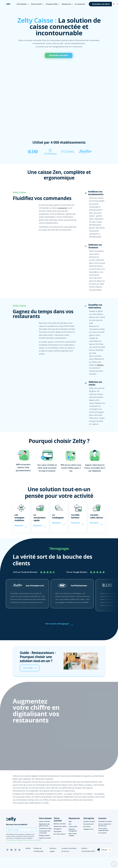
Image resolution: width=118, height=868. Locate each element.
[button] (23, 4)
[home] (8, 4)
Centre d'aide (73, 826)
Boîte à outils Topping (73, 834)
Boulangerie (58, 829)
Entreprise (89, 818)
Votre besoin (45, 818)
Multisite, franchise (60, 824)
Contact (102, 818)
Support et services (45, 838)
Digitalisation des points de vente (44, 825)
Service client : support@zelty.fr (104, 829)
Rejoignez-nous (88, 829)
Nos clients (87, 826)
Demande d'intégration (73, 830)
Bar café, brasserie (60, 834)
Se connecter (80, 4)
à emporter (62, 208)
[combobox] (106, 850)
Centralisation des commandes (45, 832)
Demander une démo (105, 821)
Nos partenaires (89, 824)
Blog (70, 821)
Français (104, 850)
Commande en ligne (45, 828)
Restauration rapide (60, 826)
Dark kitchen (58, 831)
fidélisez (100, 365)
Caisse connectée (44, 821)
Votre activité (58, 819)
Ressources (74, 818)
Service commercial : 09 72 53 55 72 (105, 825)
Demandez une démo (101, 4)
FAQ (70, 824)
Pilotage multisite (44, 835)
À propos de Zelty (89, 821)
